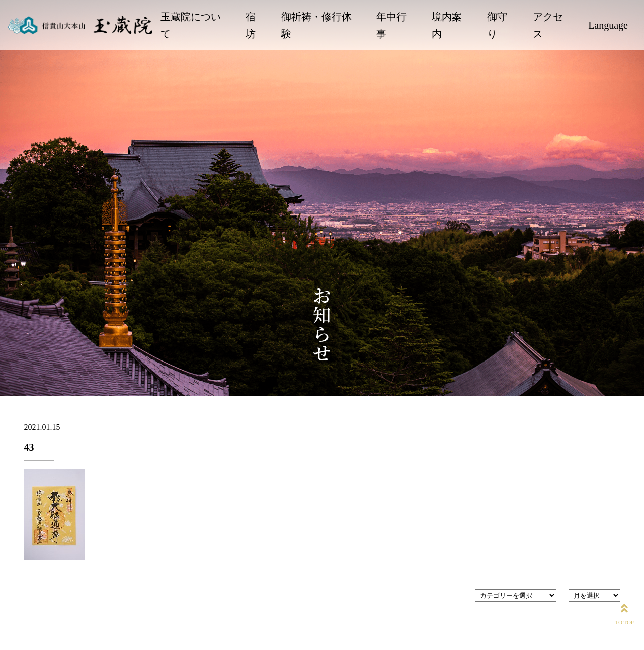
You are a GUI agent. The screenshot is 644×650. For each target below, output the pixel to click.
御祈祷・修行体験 (316, 25)
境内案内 (447, 25)
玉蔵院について (191, 25)
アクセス (548, 25)
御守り (497, 25)
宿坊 (251, 25)
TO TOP (624, 612)
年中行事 (391, 25)
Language (608, 25)
